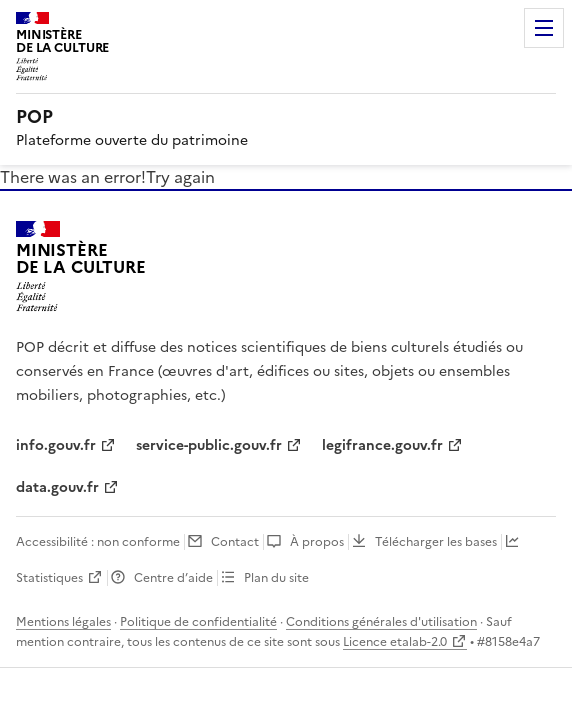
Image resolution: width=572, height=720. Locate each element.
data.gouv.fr (57, 487)
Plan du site (276, 578)
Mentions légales (63, 622)
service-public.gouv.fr (209, 445)
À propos (317, 542)
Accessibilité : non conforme (98, 542)
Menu (544, 28)
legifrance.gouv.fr (382, 445)
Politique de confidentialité (198, 622)
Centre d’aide (173, 578)
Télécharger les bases (436, 542)
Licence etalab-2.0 (395, 642)
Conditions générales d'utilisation (381, 622)
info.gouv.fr (56, 445)
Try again (180, 177)
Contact (235, 542)
